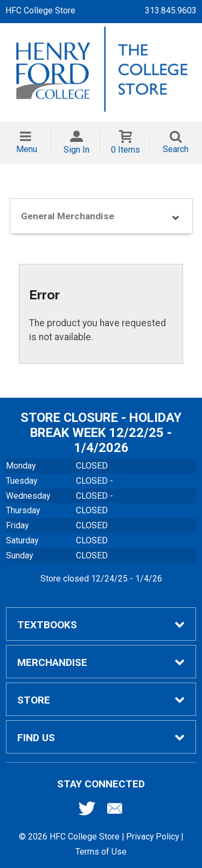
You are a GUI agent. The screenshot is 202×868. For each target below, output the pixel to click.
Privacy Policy (152, 837)
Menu (27, 149)
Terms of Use (101, 852)
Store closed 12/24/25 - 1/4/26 (101, 579)
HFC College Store (40, 10)
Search (176, 149)
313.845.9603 (171, 10)
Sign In (76, 150)
